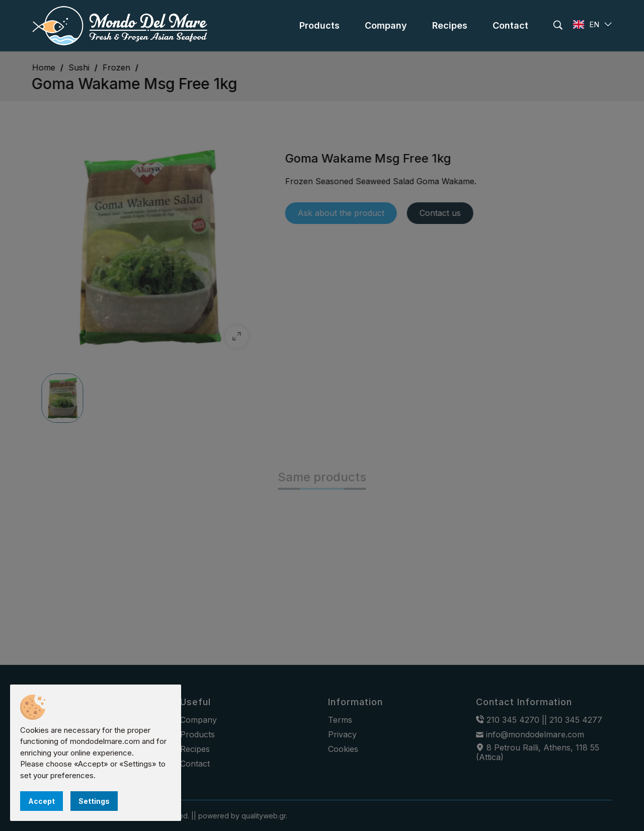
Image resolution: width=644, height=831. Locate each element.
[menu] (319, 26)
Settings (94, 801)
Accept (42, 801)
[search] (558, 25)
